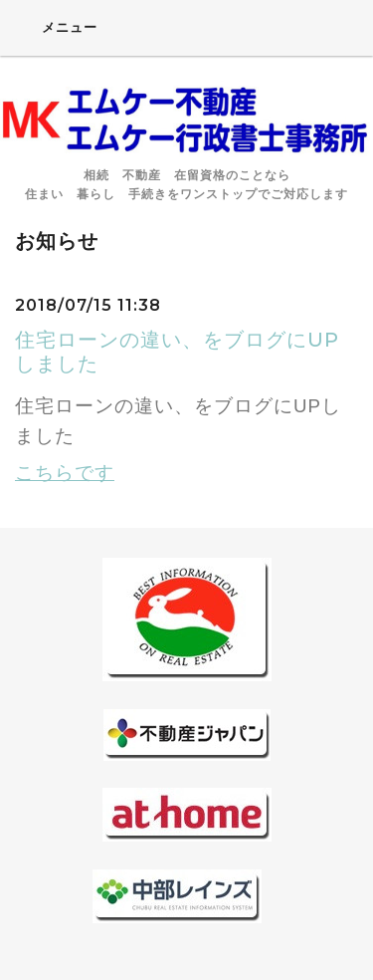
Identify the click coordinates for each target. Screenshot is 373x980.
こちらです (65, 473)
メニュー (56, 27)
